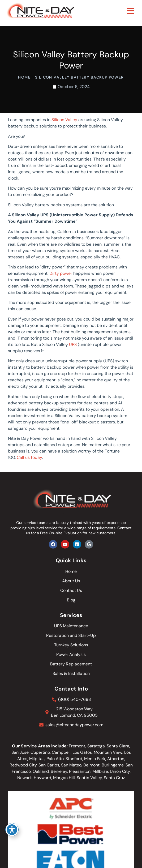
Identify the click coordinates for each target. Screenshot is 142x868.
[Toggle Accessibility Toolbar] (12, 830)
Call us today (29, 457)
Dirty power (61, 273)
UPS (73, 344)
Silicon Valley (64, 120)
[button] (130, 11)
